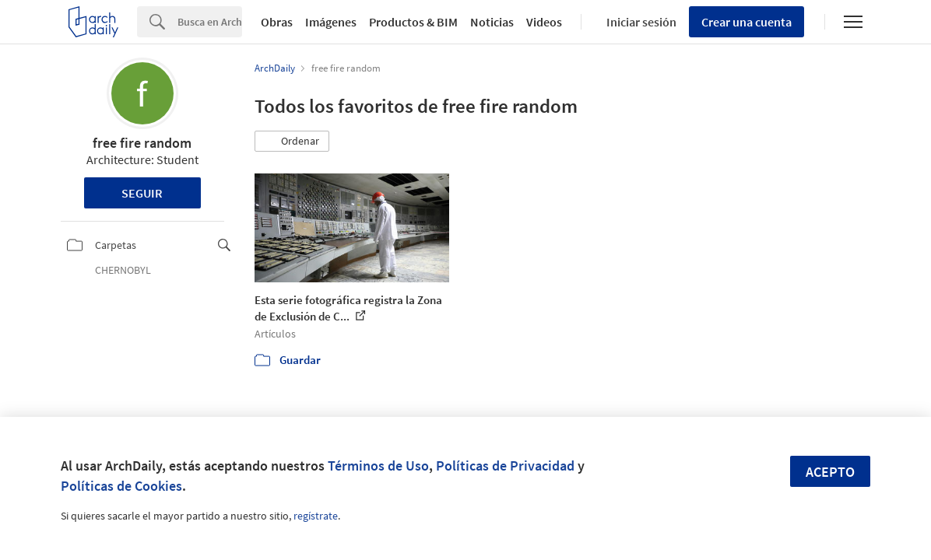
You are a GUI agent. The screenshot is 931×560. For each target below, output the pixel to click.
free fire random (142, 143)
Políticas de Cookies (121, 486)
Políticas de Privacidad (505, 465)
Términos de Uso (378, 465)
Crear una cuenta (747, 22)
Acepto (830, 472)
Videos (544, 22)
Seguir (142, 193)
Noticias (492, 22)
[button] (292, 142)
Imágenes (331, 22)
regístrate (316, 516)
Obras (277, 22)
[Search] (210, 22)
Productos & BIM (413, 22)
